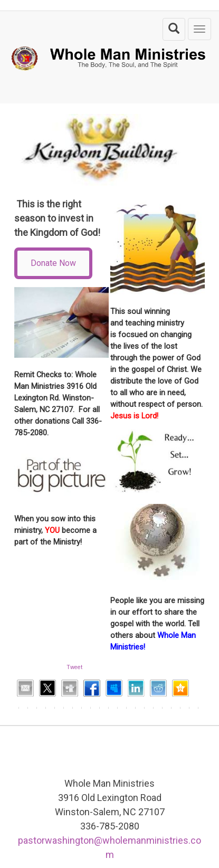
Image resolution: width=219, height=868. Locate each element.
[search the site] (174, 29)
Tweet (74, 667)
